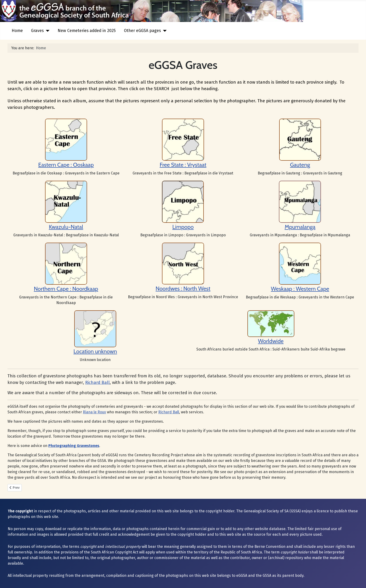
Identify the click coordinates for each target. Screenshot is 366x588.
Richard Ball (97, 383)
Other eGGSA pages (142, 31)
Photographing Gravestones (74, 446)
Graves (37, 31)
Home (17, 31)
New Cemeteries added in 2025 (87, 31)
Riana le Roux (94, 412)
